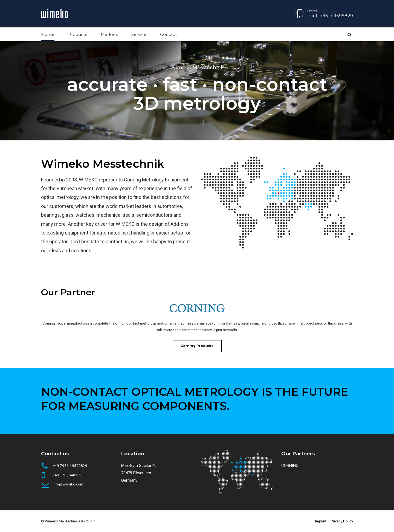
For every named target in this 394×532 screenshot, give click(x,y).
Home (48, 34)
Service (139, 34)
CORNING (290, 465)
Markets (109, 34)
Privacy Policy (342, 521)
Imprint (321, 521)
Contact (168, 34)
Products (78, 34)
